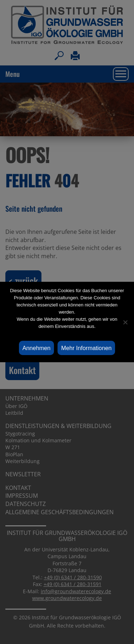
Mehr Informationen (86, 348)
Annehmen (37, 348)
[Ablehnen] (125, 322)
